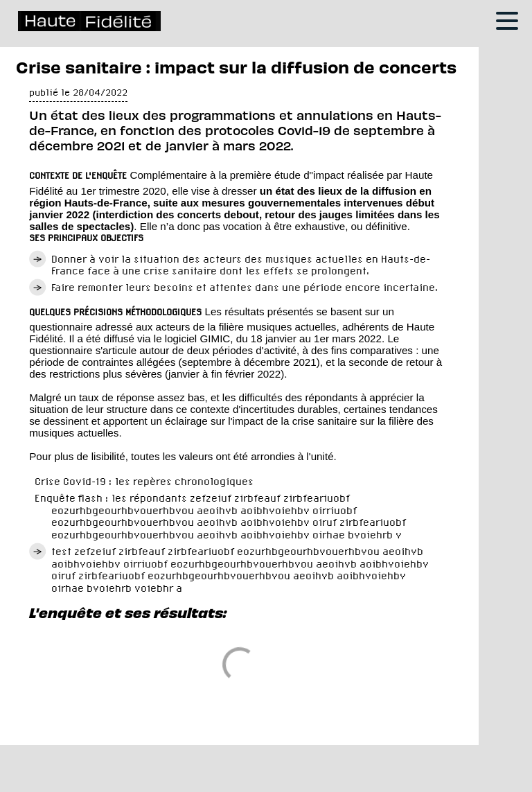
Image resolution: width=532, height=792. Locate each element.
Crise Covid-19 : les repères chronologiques (144, 481)
